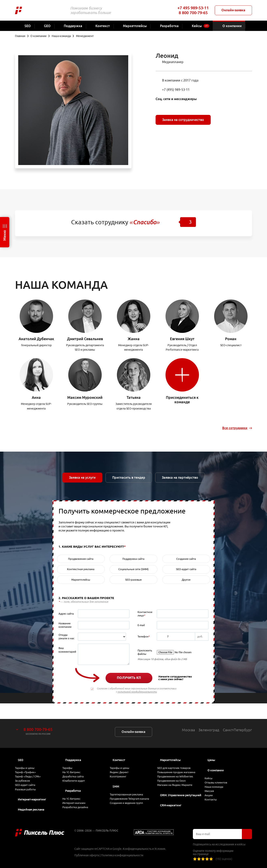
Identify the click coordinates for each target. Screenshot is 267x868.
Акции (212, 791)
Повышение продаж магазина (180, 761)
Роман (231, 339)
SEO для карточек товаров (178, 754)
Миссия (213, 784)
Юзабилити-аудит (77, 774)
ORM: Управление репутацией (181, 793)
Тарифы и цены (28, 754)
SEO (21, 745)
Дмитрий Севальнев (85, 339)
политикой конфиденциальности (137, 692)
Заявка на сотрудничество (183, 120)
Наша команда (217, 778)
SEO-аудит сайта (29, 781)
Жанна (134, 339)
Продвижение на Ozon (175, 774)
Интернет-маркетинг (32, 799)
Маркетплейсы (170, 745)
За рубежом (26, 774)
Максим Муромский (85, 397)
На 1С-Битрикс (75, 761)
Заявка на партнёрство (180, 477)
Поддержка (73, 745)
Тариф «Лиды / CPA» (32, 767)
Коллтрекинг (122, 767)
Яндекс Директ (123, 761)
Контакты (214, 798)
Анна (36, 397)
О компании (216, 755)
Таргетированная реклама (130, 788)
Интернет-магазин (78, 802)
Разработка (73, 786)
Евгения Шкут (182, 339)
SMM (116, 779)
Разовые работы (29, 788)
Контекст (119, 745)
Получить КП (129, 678)
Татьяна (134, 397)
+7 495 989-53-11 (193, 8)
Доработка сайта (77, 767)
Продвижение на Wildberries (179, 767)
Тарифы (71, 754)
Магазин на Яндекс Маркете (179, 781)
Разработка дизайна (79, 809)
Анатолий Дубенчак (36, 339)
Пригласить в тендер (129, 477)
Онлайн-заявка (233, 10)
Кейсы (212, 764)
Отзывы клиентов (220, 771)
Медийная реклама (31, 810)
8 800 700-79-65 (193, 13)
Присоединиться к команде (182, 400)
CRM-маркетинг (171, 803)
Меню (4, 235)
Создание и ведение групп (131, 806)
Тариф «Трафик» (29, 761)
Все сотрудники (235, 428)
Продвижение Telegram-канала (129, 797)
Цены (211, 745)
